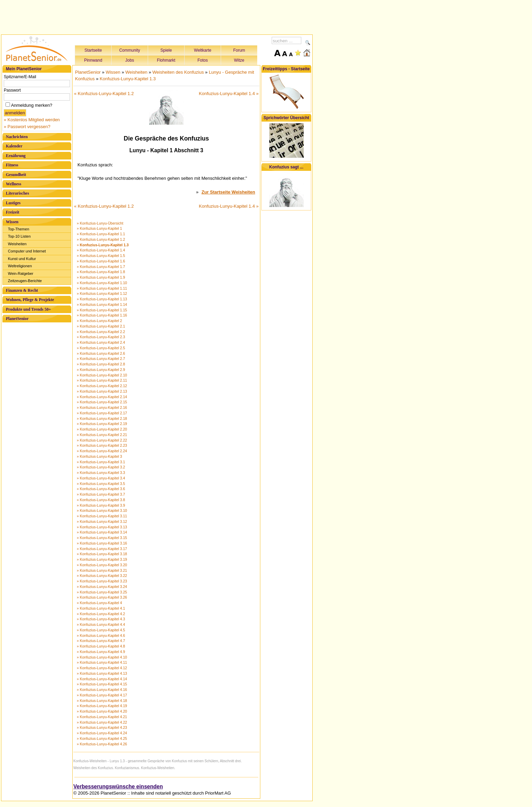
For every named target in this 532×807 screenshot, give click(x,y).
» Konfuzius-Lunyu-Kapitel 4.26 (102, 744)
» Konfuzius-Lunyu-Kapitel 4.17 (102, 695)
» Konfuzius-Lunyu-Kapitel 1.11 (102, 288)
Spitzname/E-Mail (20, 77)
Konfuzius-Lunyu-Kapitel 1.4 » (229, 94)
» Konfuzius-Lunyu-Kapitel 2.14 (102, 397)
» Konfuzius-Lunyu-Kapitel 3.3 (101, 473)
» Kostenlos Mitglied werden (32, 120)
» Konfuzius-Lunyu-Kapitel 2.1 (101, 326)
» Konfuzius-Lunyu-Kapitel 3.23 (102, 581)
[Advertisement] (157, 16)
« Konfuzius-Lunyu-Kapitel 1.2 (104, 94)
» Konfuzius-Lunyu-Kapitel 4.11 (102, 662)
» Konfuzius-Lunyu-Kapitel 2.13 (102, 391)
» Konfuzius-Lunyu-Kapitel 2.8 (101, 364)
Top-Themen (19, 229)
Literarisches (17, 193)
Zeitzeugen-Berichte (25, 281)
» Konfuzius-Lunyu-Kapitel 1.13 (102, 299)
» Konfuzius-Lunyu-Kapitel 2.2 (101, 332)
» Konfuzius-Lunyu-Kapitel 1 (99, 228)
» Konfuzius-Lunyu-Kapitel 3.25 (102, 592)
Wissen (12, 222)
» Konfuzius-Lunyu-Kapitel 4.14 (102, 679)
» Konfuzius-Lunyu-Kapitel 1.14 (102, 304)
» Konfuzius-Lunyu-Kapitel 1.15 (102, 310)
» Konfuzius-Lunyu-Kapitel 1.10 (102, 283)
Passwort (12, 90)
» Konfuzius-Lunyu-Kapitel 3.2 (101, 467)
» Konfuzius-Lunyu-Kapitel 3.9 (101, 505)
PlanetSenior (17, 319)
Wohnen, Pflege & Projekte (30, 300)
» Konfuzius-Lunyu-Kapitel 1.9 (101, 277)
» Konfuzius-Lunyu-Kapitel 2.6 (101, 353)
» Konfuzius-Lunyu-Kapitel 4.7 (101, 641)
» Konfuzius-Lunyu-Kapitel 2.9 (101, 370)
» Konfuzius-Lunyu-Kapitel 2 (99, 321)
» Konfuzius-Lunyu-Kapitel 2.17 (102, 413)
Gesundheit (16, 175)
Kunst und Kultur (22, 259)
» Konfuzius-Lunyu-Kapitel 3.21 (102, 570)
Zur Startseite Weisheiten (228, 192)
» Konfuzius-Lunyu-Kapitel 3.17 (102, 549)
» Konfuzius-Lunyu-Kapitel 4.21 (102, 717)
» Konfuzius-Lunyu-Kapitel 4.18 (102, 701)
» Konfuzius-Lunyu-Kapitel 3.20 (102, 565)
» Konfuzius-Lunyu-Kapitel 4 (99, 603)
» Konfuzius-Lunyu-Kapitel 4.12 (102, 668)
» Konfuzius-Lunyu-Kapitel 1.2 (101, 239)
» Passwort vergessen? (27, 127)
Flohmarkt (166, 60)
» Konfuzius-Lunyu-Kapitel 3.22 (102, 576)
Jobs (130, 60)
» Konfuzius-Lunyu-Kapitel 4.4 (101, 624)
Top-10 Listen (19, 236)
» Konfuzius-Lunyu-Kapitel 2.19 (102, 424)
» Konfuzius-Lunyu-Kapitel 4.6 (101, 635)
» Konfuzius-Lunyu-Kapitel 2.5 (101, 348)
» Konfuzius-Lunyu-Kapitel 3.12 (102, 521)
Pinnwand (93, 60)
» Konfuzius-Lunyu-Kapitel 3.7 (101, 494)
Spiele (166, 50)
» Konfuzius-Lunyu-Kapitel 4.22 (102, 722)
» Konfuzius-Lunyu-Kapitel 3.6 (101, 489)
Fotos (202, 60)
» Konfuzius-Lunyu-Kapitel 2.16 (102, 407)
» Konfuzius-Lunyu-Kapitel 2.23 (102, 445)
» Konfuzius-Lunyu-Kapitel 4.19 (102, 706)
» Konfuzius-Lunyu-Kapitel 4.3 (101, 619)
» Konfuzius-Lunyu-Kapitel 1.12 (102, 293)
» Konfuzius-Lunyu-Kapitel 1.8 (101, 272)
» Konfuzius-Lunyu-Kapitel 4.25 (102, 738)
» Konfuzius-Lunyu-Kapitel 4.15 (102, 684)
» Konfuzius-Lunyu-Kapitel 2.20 (102, 429)
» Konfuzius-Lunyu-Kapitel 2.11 (102, 380)
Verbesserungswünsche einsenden (118, 787)
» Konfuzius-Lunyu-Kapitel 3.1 (101, 462)
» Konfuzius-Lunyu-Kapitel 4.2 (101, 614)
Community (130, 50)
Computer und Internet (27, 251)
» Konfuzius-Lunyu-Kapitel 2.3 (101, 337)
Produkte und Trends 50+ (28, 309)
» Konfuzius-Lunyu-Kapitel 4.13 (102, 673)
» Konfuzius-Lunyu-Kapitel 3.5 (101, 484)
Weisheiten (17, 244)
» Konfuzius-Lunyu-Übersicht (100, 223)
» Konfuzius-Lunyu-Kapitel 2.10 (102, 375)
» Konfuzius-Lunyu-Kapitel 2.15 (102, 402)
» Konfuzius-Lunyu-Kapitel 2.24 (102, 451)
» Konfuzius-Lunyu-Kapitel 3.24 (102, 587)
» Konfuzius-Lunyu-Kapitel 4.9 (101, 652)
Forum (239, 50)
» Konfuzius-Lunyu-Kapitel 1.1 (101, 234)
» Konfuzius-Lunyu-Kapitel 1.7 (101, 267)
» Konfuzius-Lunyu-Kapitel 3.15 (102, 538)
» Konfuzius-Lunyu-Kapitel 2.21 (102, 435)
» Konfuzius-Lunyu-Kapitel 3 (99, 456)
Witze (239, 60)
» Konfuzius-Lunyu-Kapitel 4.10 (102, 657)
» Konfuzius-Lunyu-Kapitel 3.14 (102, 532)
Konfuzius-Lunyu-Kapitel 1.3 (128, 79)
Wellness (14, 184)
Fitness (12, 165)
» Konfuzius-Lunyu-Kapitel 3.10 (102, 510)
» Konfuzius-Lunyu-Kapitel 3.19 (102, 559)
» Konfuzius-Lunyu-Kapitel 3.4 (101, 478)
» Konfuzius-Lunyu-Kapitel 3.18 (102, 554)
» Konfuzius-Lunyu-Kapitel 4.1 (101, 608)
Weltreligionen (20, 266)
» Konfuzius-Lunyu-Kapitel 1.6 (101, 261)
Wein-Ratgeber (21, 273)
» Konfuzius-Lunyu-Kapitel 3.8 (101, 500)
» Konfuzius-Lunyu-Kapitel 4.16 (102, 690)
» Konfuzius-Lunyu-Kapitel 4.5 (101, 630)
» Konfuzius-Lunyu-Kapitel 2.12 (102, 386)
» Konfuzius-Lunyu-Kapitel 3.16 (102, 543)
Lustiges (13, 203)
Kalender (14, 146)
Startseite (93, 50)
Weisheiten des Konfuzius (178, 72)
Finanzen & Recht (22, 290)
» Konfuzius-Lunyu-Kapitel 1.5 (101, 256)
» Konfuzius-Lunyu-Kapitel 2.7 (101, 359)
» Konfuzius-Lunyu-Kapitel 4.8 (101, 646)
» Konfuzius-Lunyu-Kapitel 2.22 (102, 440)
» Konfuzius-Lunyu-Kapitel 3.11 (102, 516)
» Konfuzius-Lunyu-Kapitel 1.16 (102, 315)
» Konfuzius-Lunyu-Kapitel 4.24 (102, 733)
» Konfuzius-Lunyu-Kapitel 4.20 (102, 711)
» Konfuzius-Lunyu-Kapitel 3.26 (102, 597)
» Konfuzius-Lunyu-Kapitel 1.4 (101, 250)
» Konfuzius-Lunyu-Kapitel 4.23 (102, 727)
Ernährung (16, 156)
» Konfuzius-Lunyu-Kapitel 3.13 (102, 527)
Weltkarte (202, 50)
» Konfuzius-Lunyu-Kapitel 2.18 (102, 418)
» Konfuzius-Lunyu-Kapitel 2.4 (101, 342)
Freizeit (13, 212)
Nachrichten (17, 137)
